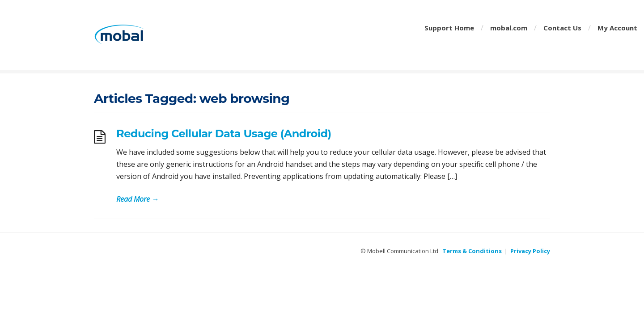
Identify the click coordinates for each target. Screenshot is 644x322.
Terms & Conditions (472, 251)
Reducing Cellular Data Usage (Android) (224, 133)
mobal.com (509, 28)
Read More (138, 199)
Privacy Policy (530, 251)
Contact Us (562, 28)
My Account (617, 28)
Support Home (449, 28)
